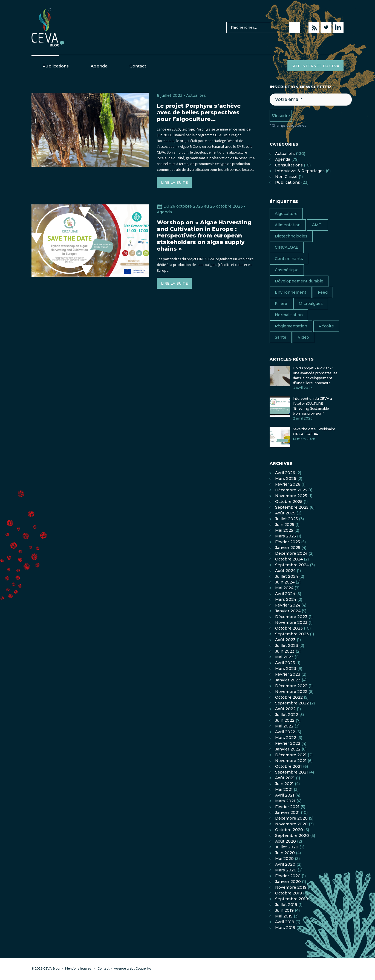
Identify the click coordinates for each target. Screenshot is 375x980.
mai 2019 (284, 916)
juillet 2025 (286, 519)
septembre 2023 (292, 634)
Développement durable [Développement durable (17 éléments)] (299, 281)
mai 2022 (284, 726)
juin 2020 (285, 853)
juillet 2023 (287, 645)
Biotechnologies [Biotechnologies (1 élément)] (291, 236)
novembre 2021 (291, 761)
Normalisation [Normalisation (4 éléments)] (289, 315)
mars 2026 (286, 478)
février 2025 (288, 542)
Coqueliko (143, 968)
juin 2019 (284, 910)
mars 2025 (285, 536)
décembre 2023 (291, 617)
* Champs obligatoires (288, 125)
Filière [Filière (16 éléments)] (281, 304)
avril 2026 (285, 473)
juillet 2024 (287, 576)
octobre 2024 (289, 559)
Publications (56, 66)
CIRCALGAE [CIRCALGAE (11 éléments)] (287, 247)
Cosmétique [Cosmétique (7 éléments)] (287, 270)
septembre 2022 (292, 703)
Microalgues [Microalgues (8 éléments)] (311, 304)
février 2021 (287, 807)
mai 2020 (284, 859)
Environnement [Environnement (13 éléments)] (291, 292)
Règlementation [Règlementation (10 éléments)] (291, 326)
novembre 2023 (291, 622)
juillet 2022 (287, 715)
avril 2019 (285, 922)
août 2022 (285, 709)
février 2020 (288, 876)
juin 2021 (284, 784)
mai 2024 (284, 588)
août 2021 (285, 778)
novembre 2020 (291, 824)
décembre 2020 (291, 818)
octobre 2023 (289, 628)
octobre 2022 (289, 697)
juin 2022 (285, 720)
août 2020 (285, 841)
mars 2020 (286, 870)
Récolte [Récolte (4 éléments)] (326, 326)
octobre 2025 (289, 502)
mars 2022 (286, 738)
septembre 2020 (292, 835)
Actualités (196, 95)
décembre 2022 (291, 686)
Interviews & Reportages (300, 171)
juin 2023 (285, 651)
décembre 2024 (291, 553)
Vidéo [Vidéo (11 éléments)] (303, 337)
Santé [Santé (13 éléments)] (281, 337)
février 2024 (288, 605)
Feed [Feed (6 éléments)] (323, 292)
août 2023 (285, 640)
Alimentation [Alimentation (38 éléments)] (288, 225)
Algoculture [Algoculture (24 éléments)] (286, 214)
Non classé (286, 177)
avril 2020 (285, 864)
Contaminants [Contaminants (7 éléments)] (289, 259)
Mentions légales (78, 968)
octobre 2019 (289, 893)
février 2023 (288, 674)
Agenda (99, 66)
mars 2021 (285, 801)
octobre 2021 (289, 766)
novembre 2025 (291, 496)
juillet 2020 (287, 847)
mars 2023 (286, 669)
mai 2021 (284, 789)
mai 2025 (284, 530)
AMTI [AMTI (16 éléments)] (317, 225)
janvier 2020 (288, 882)
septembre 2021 (292, 772)
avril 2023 (285, 663)
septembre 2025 (292, 507)
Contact (138, 66)
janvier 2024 (288, 611)
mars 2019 (285, 928)
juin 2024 (285, 582)
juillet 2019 (286, 905)
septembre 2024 (292, 565)
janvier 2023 (288, 680)
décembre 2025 (291, 490)
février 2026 (288, 484)
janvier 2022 (288, 749)
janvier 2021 (287, 812)
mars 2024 (286, 599)
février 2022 (288, 743)
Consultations (289, 165)
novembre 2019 (291, 887)
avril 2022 (285, 732)
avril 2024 (285, 594)
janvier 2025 (288, 548)
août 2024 (285, 571)
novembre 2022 (291, 692)
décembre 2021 (291, 755)
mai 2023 (284, 657)
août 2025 (285, 513)
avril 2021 (285, 795)
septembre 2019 (292, 899)
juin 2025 (285, 525)
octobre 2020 (289, 830)
